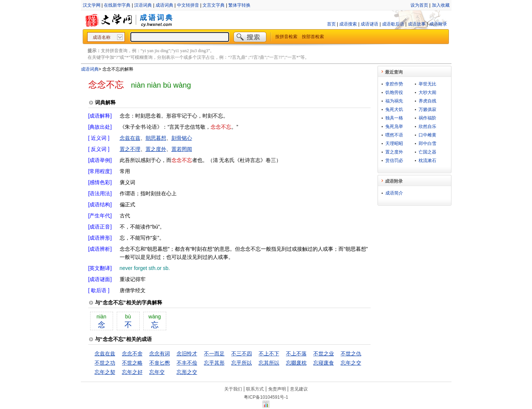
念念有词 (160, 354)
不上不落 (296, 354)
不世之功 (105, 363)
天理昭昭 (394, 143)
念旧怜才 (187, 354)
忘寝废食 (324, 363)
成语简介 (394, 193)
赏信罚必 (394, 160)
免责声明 (277, 389)
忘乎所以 (242, 363)
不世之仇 (351, 354)
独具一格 (394, 118)
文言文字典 (214, 5)
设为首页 (419, 5)
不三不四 (242, 354)
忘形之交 (187, 372)
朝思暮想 (156, 138)
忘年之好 (132, 372)
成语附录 (438, 24)
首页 (331, 24)
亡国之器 (427, 152)
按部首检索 (313, 37)
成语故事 (417, 24)
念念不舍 (132, 354)
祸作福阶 (427, 118)
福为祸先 (394, 101)
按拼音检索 (286, 37)
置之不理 (130, 149)
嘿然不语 (394, 135)
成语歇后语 (393, 24)
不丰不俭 (187, 363)
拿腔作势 (394, 84)
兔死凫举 (394, 126)
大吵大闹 (427, 92)
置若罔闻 (182, 149)
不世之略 (132, 363)
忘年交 (157, 372)
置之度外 (156, 149)
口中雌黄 (427, 135)
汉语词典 (143, 5)
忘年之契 (105, 372)
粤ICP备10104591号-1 (266, 397)
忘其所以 (269, 363)
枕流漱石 (427, 160)
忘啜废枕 (296, 363)
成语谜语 (369, 24)
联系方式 (255, 389)
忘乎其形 (214, 363)
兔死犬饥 (394, 109)
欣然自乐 (427, 126)
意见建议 (299, 389)
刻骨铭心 (182, 138)
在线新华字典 (117, 5)
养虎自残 (427, 101)
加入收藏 (441, 5)
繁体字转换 (239, 5)
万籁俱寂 (427, 109)
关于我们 (233, 389)
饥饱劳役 (394, 92)
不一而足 (214, 354)
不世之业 (324, 354)
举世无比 (427, 84)
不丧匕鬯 (160, 363)
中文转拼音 (188, 5)
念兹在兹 (130, 138)
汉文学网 (92, 5)
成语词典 (164, 5)
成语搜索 (348, 24)
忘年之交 (351, 363)
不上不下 (269, 354)
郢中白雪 (427, 143)
